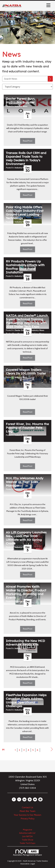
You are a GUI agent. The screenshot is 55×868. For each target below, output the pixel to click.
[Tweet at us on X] (19, 799)
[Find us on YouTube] (35, 799)
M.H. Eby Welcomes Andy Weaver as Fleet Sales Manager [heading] (25, 482)
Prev (3, 750)
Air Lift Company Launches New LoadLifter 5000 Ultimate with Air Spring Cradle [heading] (26, 538)
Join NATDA (27, 836)
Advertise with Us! (27, 833)
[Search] (50, 79)
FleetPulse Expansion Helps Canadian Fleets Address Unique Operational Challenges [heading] (26, 701)
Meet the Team (27, 811)
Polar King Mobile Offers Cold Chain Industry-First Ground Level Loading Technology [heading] (25, 213)
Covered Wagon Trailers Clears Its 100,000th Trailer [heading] (26, 372)
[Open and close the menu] (37, 5)
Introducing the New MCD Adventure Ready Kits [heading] (25, 643)
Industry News (21, 106)
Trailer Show (27, 840)
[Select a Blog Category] (27, 87)
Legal (33, 864)
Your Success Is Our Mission (27, 815)
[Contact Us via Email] (40, 799)
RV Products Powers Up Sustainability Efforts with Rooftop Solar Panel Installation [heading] (25, 267)
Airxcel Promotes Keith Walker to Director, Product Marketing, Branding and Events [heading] (26, 592)
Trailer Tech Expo (27, 843)
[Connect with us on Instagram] (30, 799)
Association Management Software (27, 853)
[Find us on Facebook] (14, 799)
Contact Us (27, 807)
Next (52, 750)
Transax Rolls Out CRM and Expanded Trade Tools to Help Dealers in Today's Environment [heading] (26, 158)
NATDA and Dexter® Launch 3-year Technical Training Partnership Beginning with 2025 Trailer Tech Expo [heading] (27, 321)
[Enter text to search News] (25, 79)
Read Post (28, 141)
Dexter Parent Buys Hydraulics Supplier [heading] (20, 101)
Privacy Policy (28, 819)
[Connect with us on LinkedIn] (24, 799)
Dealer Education (22, 330)
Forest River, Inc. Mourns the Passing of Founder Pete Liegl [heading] (27, 428)
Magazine (27, 830)
